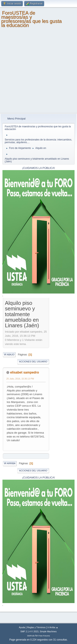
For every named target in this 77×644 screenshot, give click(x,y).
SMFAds (31, 636)
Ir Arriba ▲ (53, 627)
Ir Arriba (10, 463)
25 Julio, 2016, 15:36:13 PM (20, 379)
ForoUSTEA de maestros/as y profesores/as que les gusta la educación (32, 19)
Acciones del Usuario (33, 362)
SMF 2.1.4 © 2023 (29, 631)
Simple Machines (48, 631)
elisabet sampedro (24, 372)
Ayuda (22, 627)
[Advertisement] (38, 73)
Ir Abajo (9, 355)
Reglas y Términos (36, 627)
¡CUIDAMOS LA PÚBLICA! (39, 168)
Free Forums (44, 636)
